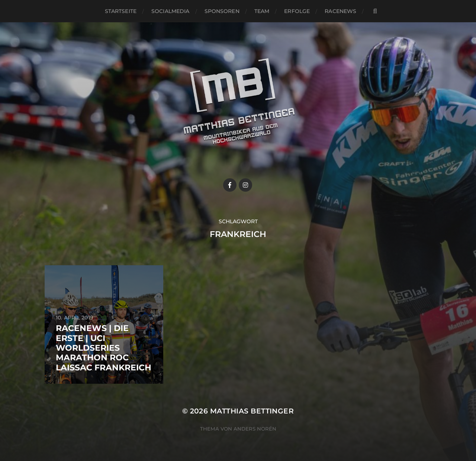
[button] (460, 10)
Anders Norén (255, 429)
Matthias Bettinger (252, 411)
